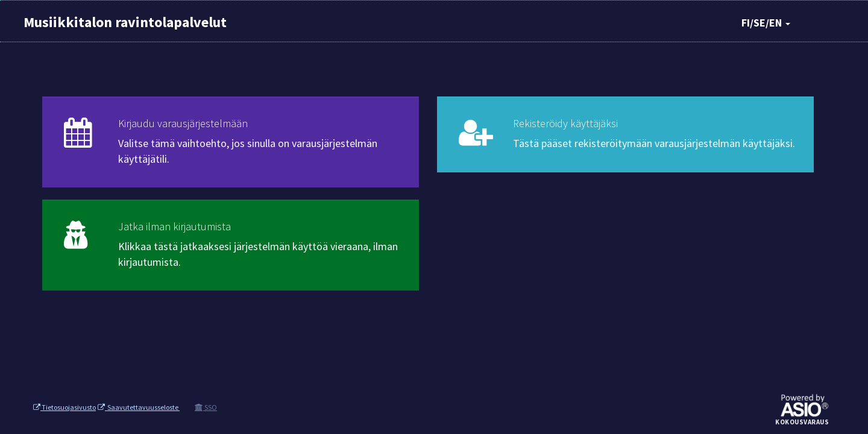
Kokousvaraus (802, 423)
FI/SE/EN (766, 23)
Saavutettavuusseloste (139, 407)
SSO (206, 407)
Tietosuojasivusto (64, 407)
